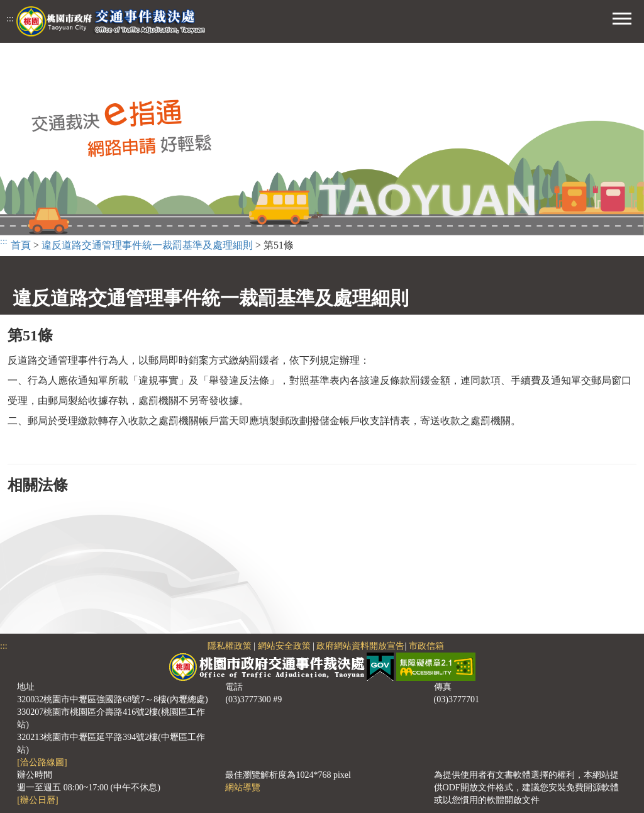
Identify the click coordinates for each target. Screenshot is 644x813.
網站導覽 (243, 788)
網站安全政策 (284, 646)
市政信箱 (426, 646)
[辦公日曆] (37, 800)
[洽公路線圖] (42, 762)
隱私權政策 (230, 646)
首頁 (21, 245)
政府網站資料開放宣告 (360, 646)
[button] (622, 17)
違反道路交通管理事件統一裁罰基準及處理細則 (147, 245)
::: (10, 19)
